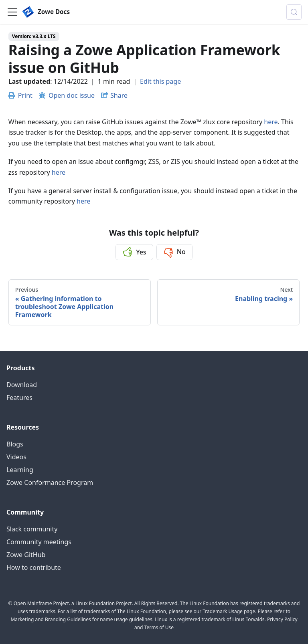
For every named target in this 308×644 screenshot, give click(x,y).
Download (22, 385)
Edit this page (160, 81)
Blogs (15, 444)
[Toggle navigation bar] (12, 12)
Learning (20, 470)
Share (119, 95)
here (271, 122)
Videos (16, 457)
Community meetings (39, 542)
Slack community (32, 529)
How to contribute (34, 567)
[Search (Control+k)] (294, 12)
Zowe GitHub (26, 555)
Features (19, 398)
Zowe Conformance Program (50, 482)
